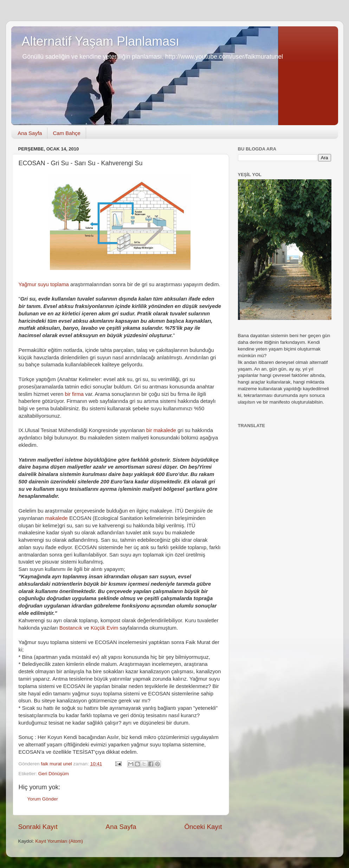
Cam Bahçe (66, 133)
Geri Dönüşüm (54, 774)
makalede (56, 518)
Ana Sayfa (30, 133)
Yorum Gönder (43, 799)
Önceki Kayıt (203, 827)
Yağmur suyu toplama (44, 284)
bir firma (75, 394)
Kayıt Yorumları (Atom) (59, 841)
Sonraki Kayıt (38, 827)
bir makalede (161, 430)
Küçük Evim (104, 628)
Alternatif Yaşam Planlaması (101, 41)
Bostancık (71, 628)
